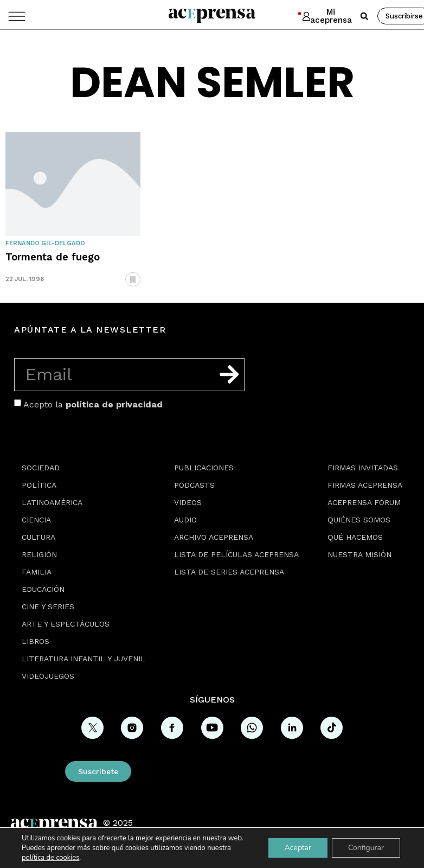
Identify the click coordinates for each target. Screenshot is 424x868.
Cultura (38, 537)
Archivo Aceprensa (214, 537)
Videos (188, 502)
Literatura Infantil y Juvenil (83, 659)
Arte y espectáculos (66, 624)
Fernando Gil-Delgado (45, 243)
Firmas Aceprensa (365, 485)
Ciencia (36, 520)
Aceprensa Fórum (364, 502)
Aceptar (298, 848)
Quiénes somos (359, 520)
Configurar (366, 848)
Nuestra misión (359, 554)
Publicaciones (204, 468)
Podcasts (194, 485)
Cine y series (48, 607)
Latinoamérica (52, 502)
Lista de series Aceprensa (229, 572)
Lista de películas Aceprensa (236, 554)
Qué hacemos (355, 537)
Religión (39, 554)
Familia (37, 572)
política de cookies (50, 858)
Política (39, 485)
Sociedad (41, 468)
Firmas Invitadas (363, 468)
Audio (185, 520)
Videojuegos (48, 676)
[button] (364, 16)
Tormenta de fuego (53, 257)
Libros (36, 641)
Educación (43, 589)
